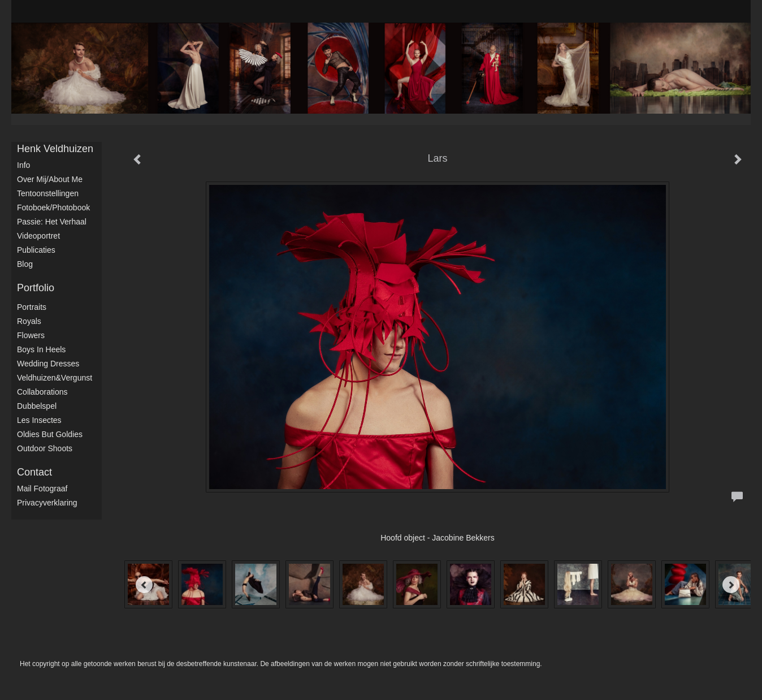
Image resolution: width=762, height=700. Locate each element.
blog (25, 264)
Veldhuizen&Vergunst (55, 378)
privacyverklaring (47, 503)
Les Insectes (39, 420)
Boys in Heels (41, 349)
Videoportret (38, 236)
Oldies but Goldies (50, 434)
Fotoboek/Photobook (53, 208)
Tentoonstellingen (48, 193)
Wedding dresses (48, 364)
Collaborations (42, 392)
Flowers (31, 335)
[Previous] (144, 585)
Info (23, 165)
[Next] (731, 585)
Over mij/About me (50, 179)
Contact (34, 472)
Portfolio (36, 288)
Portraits (32, 307)
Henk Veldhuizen (55, 149)
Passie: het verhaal (52, 222)
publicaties (36, 250)
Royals (29, 321)
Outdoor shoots (45, 448)
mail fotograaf (42, 489)
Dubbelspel (37, 406)
